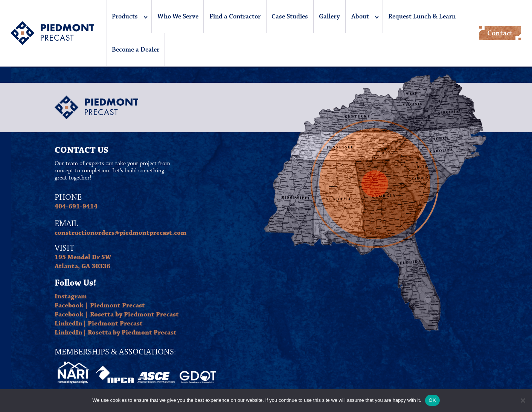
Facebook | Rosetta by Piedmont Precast (117, 315)
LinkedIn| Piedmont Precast (99, 324)
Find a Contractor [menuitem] (235, 17)
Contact (500, 33)
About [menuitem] (360, 17)
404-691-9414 (76, 207)
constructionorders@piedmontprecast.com (121, 233)
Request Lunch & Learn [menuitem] (422, 17)
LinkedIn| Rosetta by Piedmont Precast (116, 333)
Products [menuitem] (125, 17)
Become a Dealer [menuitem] (136, 50)
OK (432, 400)
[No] (523, 400)
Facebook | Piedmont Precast (100, 306)
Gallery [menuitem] (329, 17)
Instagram (71, 296)
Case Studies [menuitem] (290, 17)
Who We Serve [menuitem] (178, 17)
